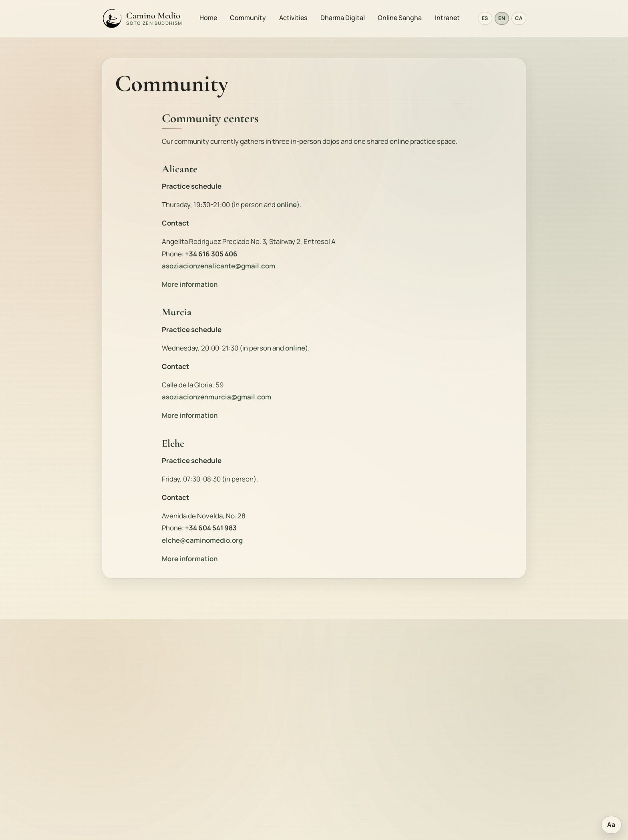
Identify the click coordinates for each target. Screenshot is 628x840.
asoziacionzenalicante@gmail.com (218, 267)
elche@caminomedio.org (202, 541)
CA (519, 19)
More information (190, 285)
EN (502, 19)
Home (209, 18)
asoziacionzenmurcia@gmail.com (216, 398)
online (287, 206)
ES (485, 19)
